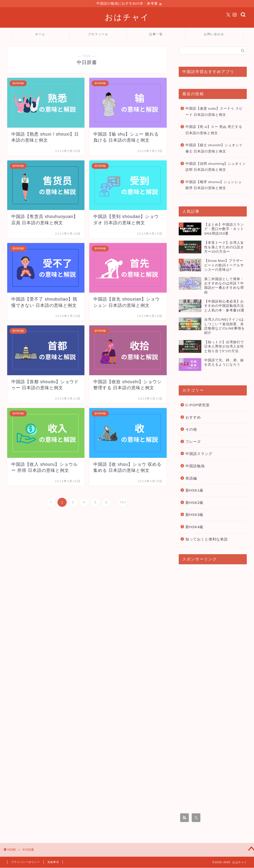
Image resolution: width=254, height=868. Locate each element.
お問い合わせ (214, 35)
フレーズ (193, 442)
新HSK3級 (195, 515)
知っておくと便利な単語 (207, 540)
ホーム (40, 35)
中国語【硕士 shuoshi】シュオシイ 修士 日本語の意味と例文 (214, 149)
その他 (191, 430)
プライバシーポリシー (25, 863)
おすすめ (193, 418)
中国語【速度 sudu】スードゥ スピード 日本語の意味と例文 (214, 112)
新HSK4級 (195, 528)
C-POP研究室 (198, 406)
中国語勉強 (195, 467)
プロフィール (98, 35)
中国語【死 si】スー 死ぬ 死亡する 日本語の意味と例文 (214, 131)
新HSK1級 (195, 491)
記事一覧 (156, 35)
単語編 (191, 479)
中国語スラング (199, 454)
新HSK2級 (195, 503)
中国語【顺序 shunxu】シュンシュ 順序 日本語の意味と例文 (214, 186)
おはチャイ (127, 18)
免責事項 (53, 863)
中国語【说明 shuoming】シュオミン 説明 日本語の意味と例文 (216, 168)
